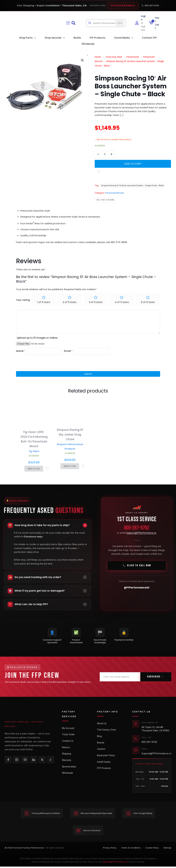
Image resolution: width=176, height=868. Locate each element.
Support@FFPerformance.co (141, 534)
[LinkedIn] (34, 760)
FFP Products (104, 772)
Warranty (67, 763)
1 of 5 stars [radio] (44, 302)
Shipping (67, 756)
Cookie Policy (152, 849)
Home (98, 57)
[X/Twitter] (42, 760)
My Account (68, 728)
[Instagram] (17, 760)
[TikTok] (51, 760)
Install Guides (104, 765)
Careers (101, 751)
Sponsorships (69, 770)
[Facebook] (8, 760)
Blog (99, 738)
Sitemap (167, 849)
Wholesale (67, 777)
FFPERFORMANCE (123, 6)
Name (21, 351)
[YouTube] (25, 760)
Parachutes (133, 57)
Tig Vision (34, 451)
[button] (83, 60)
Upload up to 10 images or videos (37, 338)
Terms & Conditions (131, 849)
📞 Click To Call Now (137, 567)
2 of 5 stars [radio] (70, 302)
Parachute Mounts (115, 193)
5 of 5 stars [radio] (148, 302)
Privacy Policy (110, 849)
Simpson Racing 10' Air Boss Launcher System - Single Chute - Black (132, 186)
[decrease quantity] (98, 154)
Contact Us (68, 742)
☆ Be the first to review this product (113, 139)
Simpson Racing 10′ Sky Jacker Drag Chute (70, 435)
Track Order (68, 735)
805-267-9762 (150, 6)
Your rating (23, 300)
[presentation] (37, 364)
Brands (101, 744)
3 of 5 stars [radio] (96, 302)
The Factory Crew (106, 731)
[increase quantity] (112, 154)
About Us (102, 724)
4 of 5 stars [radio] (122, 302)
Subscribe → (156, 677)
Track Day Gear (114, 57)
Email (68, 351)
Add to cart (133, 164)
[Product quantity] (105, 154)
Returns (66, 749)
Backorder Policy (106, 758)
